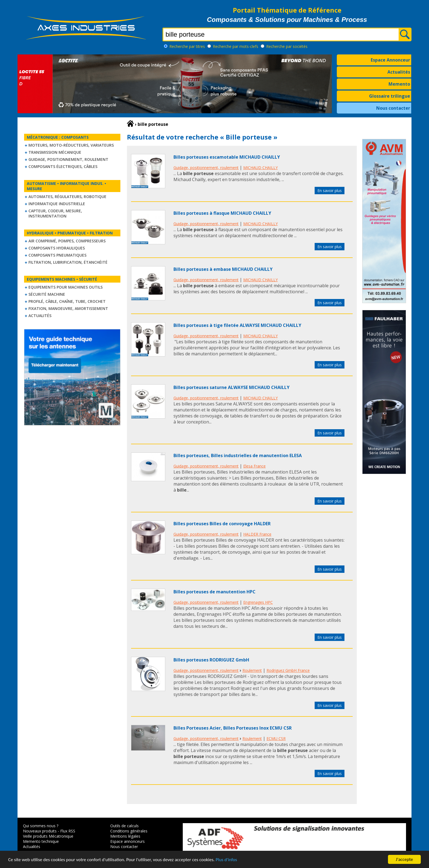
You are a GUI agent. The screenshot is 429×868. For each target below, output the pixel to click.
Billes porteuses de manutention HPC (215, 592)
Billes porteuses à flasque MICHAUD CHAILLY (222, 213)
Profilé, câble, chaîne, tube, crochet (67, 301)
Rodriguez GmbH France (288, 670)
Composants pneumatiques (57, 255)
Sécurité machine (47, 294)
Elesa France (254, 466)
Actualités (399, 72)
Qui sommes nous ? (41, 826)
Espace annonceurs (127, 841)
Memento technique (41, 841)
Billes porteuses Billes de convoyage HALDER (222, 524)
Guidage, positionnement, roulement (68, 159)
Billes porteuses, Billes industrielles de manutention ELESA (238, 455)
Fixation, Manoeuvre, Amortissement (68, 308)
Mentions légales (125, 836)
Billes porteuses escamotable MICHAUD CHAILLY (227, 157)
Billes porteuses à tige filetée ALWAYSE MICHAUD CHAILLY (237, 325)
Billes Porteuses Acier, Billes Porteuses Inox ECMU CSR (233, 728)
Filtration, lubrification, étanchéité (68, 262)
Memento (399, 84)
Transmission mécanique (55, 152)
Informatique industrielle (57, 204)
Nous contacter (393, 108)
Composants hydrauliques (57, 248)
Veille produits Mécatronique (48, 836)
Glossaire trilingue (390, 96)
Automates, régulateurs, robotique (67, 197)
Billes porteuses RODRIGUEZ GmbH (211, 660)
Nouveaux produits (40, 831)
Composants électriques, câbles (63, 166)
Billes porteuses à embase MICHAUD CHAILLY (223, 269)
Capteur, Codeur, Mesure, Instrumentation (55, 213)
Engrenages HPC (258, 602)
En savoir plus (330, 191)
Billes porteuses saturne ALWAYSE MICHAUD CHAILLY (231, 387)
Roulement (252, 670)
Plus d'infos (226, 860)
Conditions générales (129, 831)
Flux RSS (68, 831)
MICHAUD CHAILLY (260, 168)
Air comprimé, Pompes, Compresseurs (67, 241)
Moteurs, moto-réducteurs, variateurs (71, 145)
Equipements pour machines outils (66, 287)
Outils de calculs (124, 826)
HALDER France (257, 534)
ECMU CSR (276, 738)
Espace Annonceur (390, 60)
